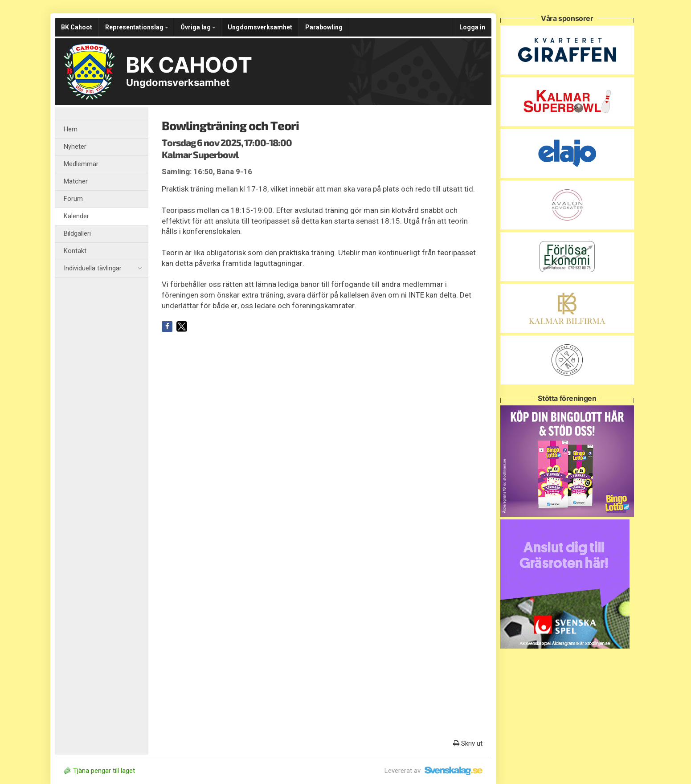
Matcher (76, 182)
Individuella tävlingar (103, 269)
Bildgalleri (77, 234)
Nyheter (75, 147)
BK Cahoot (77, 27)
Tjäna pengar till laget (99, 771)
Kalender (76, 216)
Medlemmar (81, 164)
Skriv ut (468, 743)
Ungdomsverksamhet (260, 27)
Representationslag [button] (137, 27)
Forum (73, 199)
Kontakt (75, 251)
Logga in (472, 27)
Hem (71, 129)
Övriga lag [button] (198, 27)
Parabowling (324, 27)
